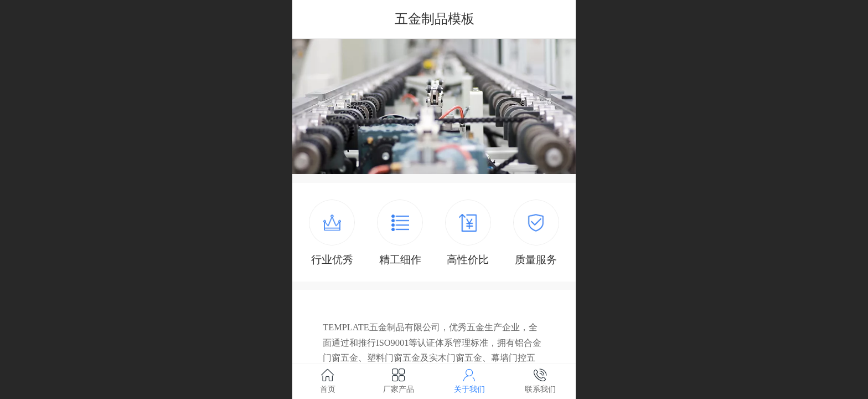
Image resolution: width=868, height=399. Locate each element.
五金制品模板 (435, 19)
